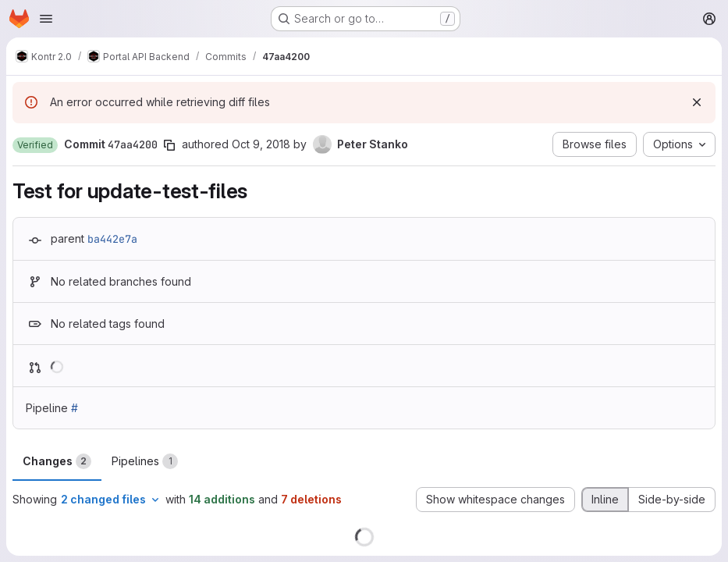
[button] (35, 145)
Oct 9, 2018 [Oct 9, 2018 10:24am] (261, 144)
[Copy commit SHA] (169, 145)
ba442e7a (112, 239)
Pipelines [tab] (145, 461)
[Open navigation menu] (46, 19)
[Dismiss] (697, 102)
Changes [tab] (57, 461)
